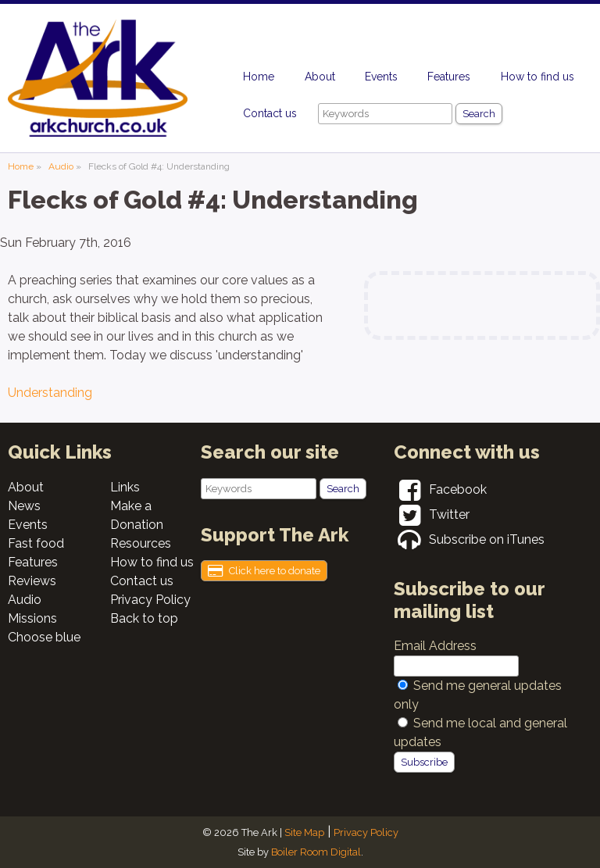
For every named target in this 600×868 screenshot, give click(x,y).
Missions (32, 618)
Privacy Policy (150, 600)
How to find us (537, 77)
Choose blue (44, 637)
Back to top (144, 618)
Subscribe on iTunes (469, 539)
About (320, 77)
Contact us (270, 113)
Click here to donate (264, 571)
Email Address (435, 646)
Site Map (304, 832)
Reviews (32, 581)
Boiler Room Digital (316, 852)
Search (479, 114)
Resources (141, 543)
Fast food (36, 543)
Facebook (440, 489)
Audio (61, 166)
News (24, 506)
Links (125, 487)
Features (449, 77)
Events (381, 77)
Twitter (432, 514)
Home (259, 77)
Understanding (50, 393)
